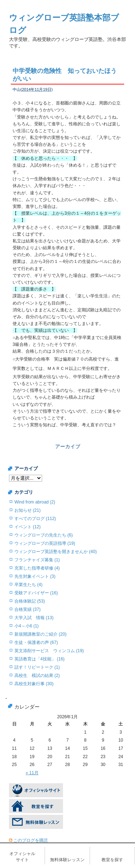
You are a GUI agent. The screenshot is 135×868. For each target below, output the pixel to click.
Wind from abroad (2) (35, 502)
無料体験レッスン (67, 860)
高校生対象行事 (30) (34, 684)
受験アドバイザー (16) (36, 593)
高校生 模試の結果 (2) (37, 676)
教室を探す (112, 860)
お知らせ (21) (28, 510)
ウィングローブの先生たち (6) (44, 535)
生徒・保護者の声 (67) (36, 642)
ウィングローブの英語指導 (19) (45, 543)
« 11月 (32, 773)
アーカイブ (68, 446)
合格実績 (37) (28, 609)
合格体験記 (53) (30, 601)
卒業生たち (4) (28, 585)
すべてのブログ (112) (35, 519)
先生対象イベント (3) (35, 576)
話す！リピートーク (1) (37, 667)
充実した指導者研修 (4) (37, 568)
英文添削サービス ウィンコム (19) (49, 651)
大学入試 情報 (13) (34, 618)
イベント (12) (28, 527)
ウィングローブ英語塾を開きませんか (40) (56, 552)
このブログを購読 (31, 840)
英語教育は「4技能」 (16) (39, 659)
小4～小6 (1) (26, 626)
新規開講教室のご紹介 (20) (40, 634)
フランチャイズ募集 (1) (37, 560)
